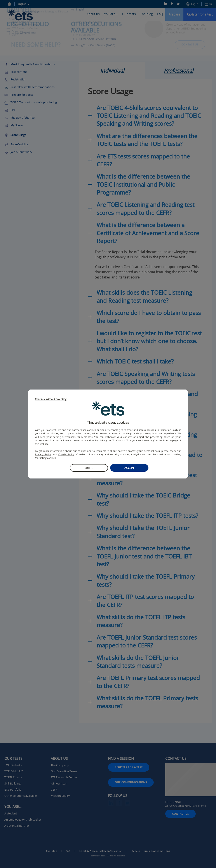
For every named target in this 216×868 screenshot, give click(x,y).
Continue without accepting (51, 399)
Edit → (89, 468)
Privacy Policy (43, 454)
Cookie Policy (66, 454)
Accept (129, 468)
